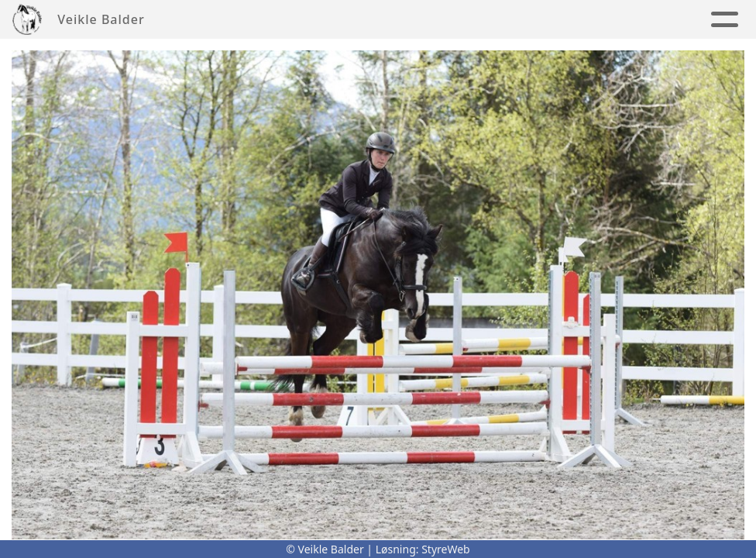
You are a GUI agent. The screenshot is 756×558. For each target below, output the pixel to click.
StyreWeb (446, 549)
